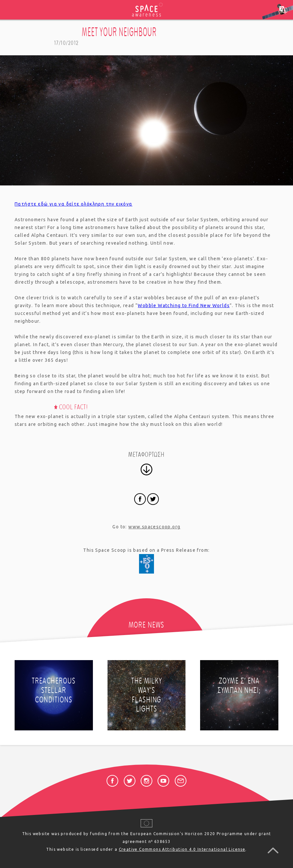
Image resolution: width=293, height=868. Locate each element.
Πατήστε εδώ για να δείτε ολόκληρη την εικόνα (74, 204)
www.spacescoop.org (154, 527)
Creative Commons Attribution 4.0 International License (182, 849)
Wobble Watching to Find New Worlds (184, 305)
